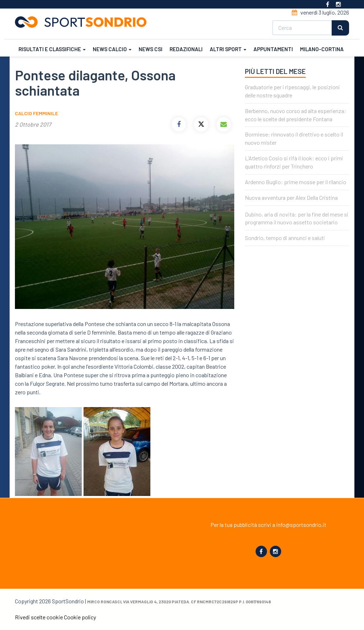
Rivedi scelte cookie (39, 617)
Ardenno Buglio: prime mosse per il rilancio (296, 182)
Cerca (340, 28)
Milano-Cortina (322, 49)
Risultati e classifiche (52, 49)
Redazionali (186, 49)
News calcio (112, 49)
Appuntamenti (273, 49)
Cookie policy (80, 617)
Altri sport (228, 49)
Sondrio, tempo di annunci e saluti (285, 245)
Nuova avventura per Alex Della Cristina (291, 197)
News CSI (151, 49)
